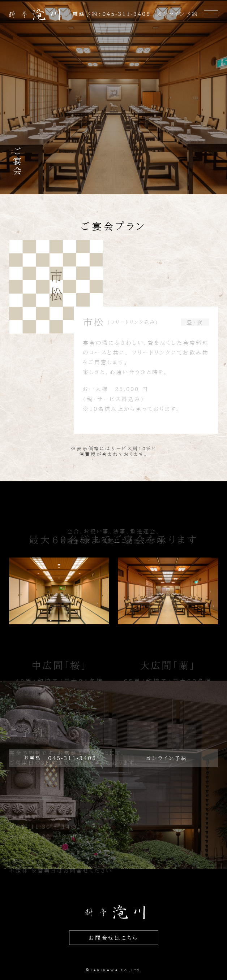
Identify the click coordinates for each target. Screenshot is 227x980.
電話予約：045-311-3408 (112, 14)
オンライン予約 (178, 14)
